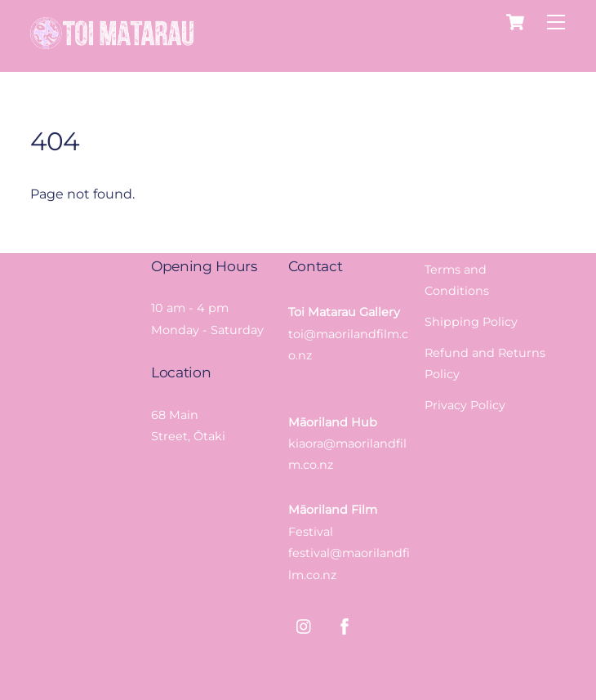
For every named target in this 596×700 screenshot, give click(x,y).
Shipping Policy (471, 322)
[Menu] (556, 22)
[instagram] (305, 625)
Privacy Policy (465, 405)
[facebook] (345, 625)
